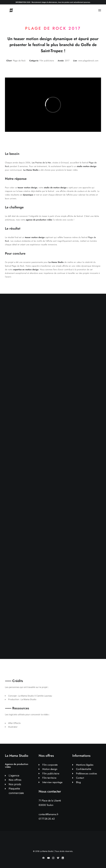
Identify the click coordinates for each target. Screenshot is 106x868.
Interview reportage (52, 782)
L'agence (14, 776)
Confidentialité (84, 769)
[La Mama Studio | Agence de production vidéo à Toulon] (11, 10)
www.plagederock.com (88, 61)
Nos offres (15, 780)
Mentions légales (85, 765)
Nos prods (15, 784)
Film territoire (49, 778)
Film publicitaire (51, 774)
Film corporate (50, 765)
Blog (78, 782)
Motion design (50, 769)
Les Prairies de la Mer (41, 163)
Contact (80, 778)
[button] (100, 10)
